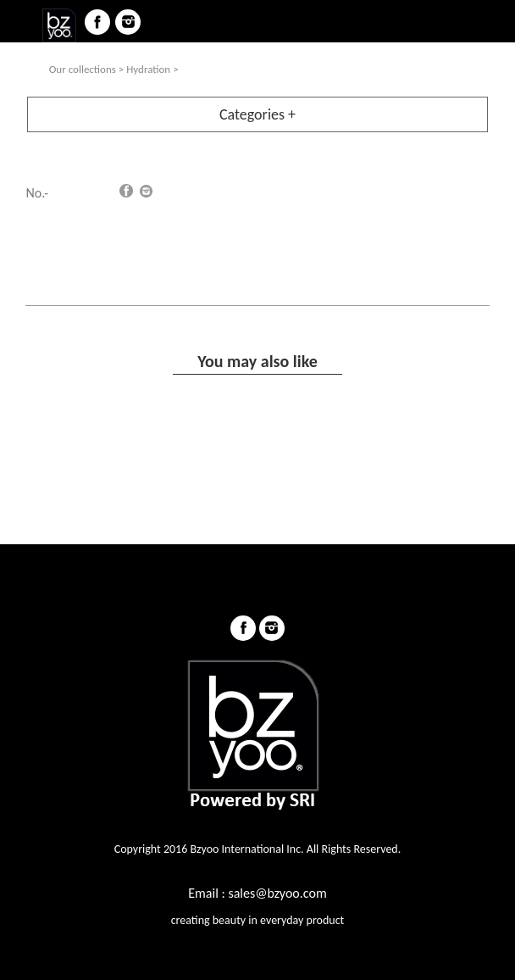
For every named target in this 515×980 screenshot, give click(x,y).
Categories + (257, 114)
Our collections (83, 69)
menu (22, 22)
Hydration (148, 69)
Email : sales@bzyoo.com (257, 893)
